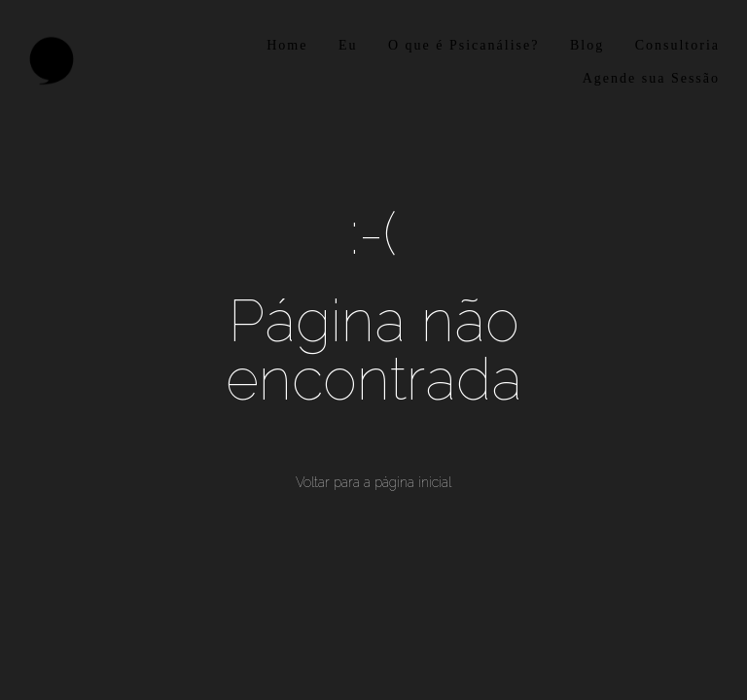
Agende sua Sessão (651, 78)
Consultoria (677, 45)
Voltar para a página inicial (373, 482)
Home (287, 45)
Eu (348, 45)
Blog (587, 45)
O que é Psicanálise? (463, 45)
